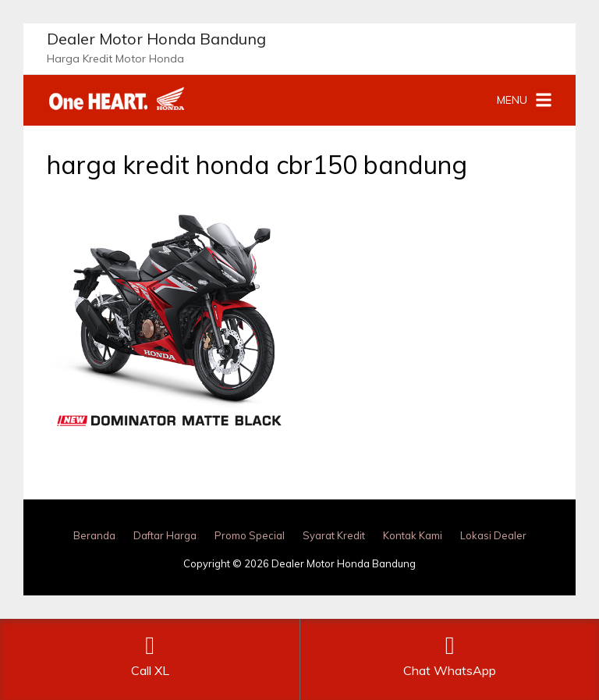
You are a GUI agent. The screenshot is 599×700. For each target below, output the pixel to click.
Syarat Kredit (334, 535)
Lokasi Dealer (493, 535)
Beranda (94, 535)
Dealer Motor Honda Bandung (156, 39)
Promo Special (250, 535)
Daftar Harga (165, 535)
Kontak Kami (413, 535)
